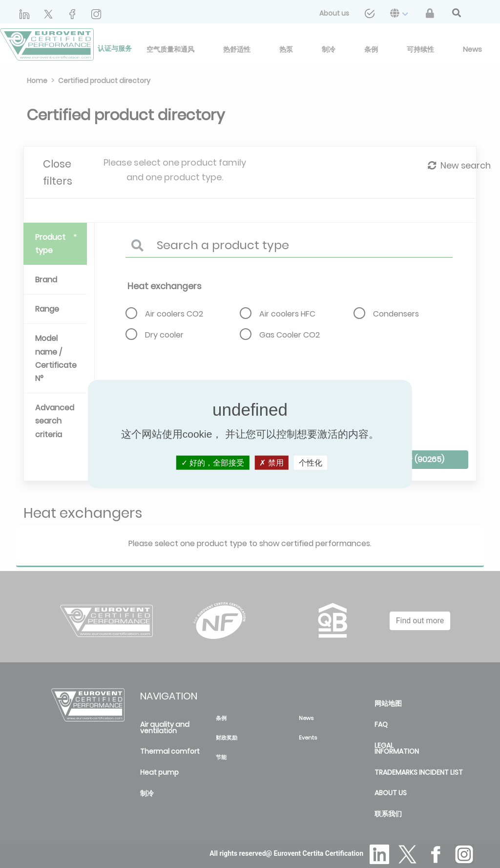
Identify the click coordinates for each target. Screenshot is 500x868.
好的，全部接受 (213, 463)
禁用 (271, 463)
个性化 (311, 463)
